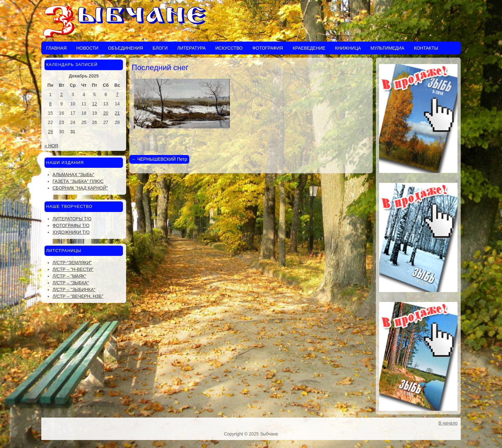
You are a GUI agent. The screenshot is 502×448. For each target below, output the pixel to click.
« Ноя (51, 146)
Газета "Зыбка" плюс (78, 181)
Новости (87, 48)
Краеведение (309, 48)
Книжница (348, 48)
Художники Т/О (71, 232)
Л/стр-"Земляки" (72, 263)
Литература (191, 48)
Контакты (426, 48)
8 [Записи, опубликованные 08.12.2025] (50, 104)
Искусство (229, 48)
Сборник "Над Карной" (80, 188)
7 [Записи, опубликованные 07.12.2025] (117, 94)
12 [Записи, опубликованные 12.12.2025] (94, 104)
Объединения (125, 48)
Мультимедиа (387, 48)
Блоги (160, 48)
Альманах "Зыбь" (73, 175)
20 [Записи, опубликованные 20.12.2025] (106, 113)
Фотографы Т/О (71, 225)
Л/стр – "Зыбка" (71, 283)
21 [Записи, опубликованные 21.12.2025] (117, 113)
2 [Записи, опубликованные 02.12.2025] (61, 94)
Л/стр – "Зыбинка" (74, 289)
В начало (448, 423)
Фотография (268, 48)
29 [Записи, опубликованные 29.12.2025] (51, 132)
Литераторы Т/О (72, 219)
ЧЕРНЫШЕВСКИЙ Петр (159, 159)
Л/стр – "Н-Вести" (73, 269)
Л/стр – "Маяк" (69, 276)
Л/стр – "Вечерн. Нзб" (78, 296)
